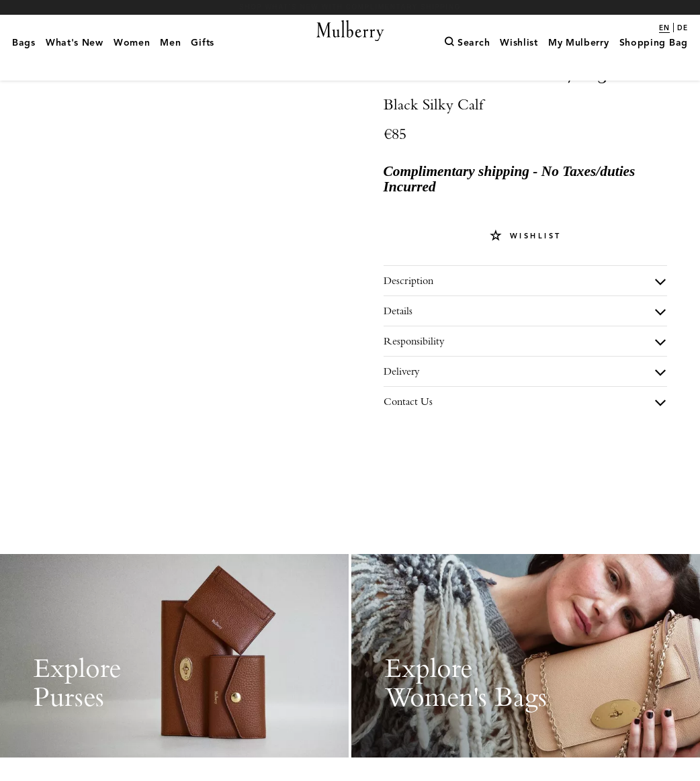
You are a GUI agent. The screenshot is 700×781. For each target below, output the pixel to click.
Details (398, 358)
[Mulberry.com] (350, 44)
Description (408, 327)
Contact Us (408, 448)
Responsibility (414, 388)
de (683, 28)
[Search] (467, 61)
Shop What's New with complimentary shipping (350, 7)
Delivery (402, 418)
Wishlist (533, 283)
